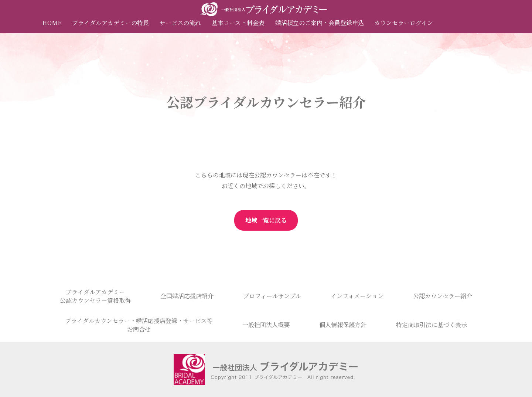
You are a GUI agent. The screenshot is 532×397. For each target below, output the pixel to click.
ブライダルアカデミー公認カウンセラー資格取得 (95, 296)
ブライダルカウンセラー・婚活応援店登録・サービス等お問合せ (139, 325)
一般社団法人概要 (266, 325)
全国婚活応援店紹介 (187, 296)
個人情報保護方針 (343, 325)
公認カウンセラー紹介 (443, 296)
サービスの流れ (180, 23)
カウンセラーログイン (404, 23)
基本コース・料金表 (238, 23)
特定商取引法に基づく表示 (432, 325)
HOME (52, 23)
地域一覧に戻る (266, 220)
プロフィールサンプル (272, 296)
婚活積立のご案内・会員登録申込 (320, 23)
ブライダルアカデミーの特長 (110, 23)
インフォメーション (357, 296)
